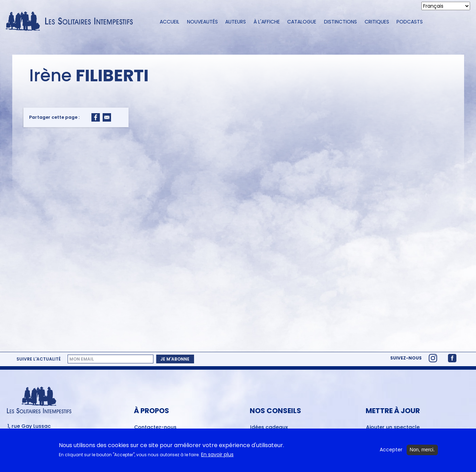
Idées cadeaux (269, 427)
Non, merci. (422, 452)
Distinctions (340, 22)
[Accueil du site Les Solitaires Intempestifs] (72, 22)
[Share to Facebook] (96, 117)
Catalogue (302, 22)
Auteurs (236, 22)
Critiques (377, 22)
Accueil (170, 22)
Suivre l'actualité (39, 359)
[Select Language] (446, 6)
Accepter (391, 453)
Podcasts (410, 22)
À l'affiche (267, 22)
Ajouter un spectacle (393, 427)
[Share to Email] (107, 117)
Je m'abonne (175, 359)
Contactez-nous (155, 427)
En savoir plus (217, 457)
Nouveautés (202, 22)
